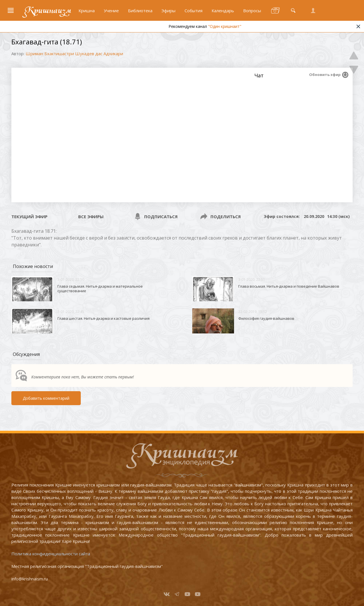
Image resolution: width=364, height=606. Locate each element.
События (194, 11)
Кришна (87, 11)
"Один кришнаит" (235, 26)
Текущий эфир (29, 217)
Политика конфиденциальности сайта (51, 554)
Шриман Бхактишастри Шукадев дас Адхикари (74, 53)
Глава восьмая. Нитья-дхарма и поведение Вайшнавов (289, 286)
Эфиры (168, 11)
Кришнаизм (48, 11)
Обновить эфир (325, 75)
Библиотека (140, 11)
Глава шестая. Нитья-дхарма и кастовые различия (104, 318)
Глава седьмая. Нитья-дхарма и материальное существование (100, 288)
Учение (111, 11)
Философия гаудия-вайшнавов (266, 318)
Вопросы (252, 11)
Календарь (223, 11)
